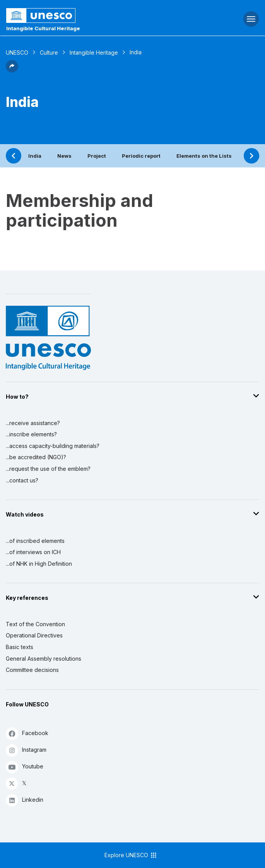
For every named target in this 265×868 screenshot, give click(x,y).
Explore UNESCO (131, 855)
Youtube (25, 767)
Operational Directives (34, 635)
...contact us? (22, 480)
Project (97, 156)
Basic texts (20, 647)
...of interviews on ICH (33, 552)
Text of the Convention (35, 624)
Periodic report (141, 156)
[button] (12, 70)
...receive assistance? (33, 423)
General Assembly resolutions (44, 659)
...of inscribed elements (35, 541)
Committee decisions (32, 670)
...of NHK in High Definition (39, 564)
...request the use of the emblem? (48, 469)
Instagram (26, 750)
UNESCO (17, 53)
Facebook (27, 733)
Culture (49, 53)
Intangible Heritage (94, 53)
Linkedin (25, 800)
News (64, 156)
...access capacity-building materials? (53, 446)
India (35, 156)
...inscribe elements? (31, 434)
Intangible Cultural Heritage (43, 28)
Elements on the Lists (204, 156)
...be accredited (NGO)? (36, 457)
